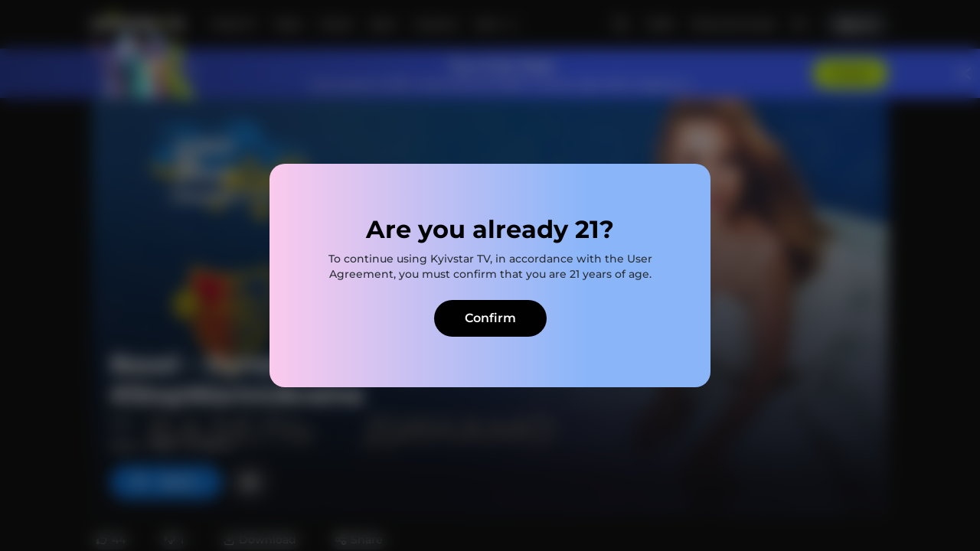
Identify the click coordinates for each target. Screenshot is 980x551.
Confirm (490, 318)
